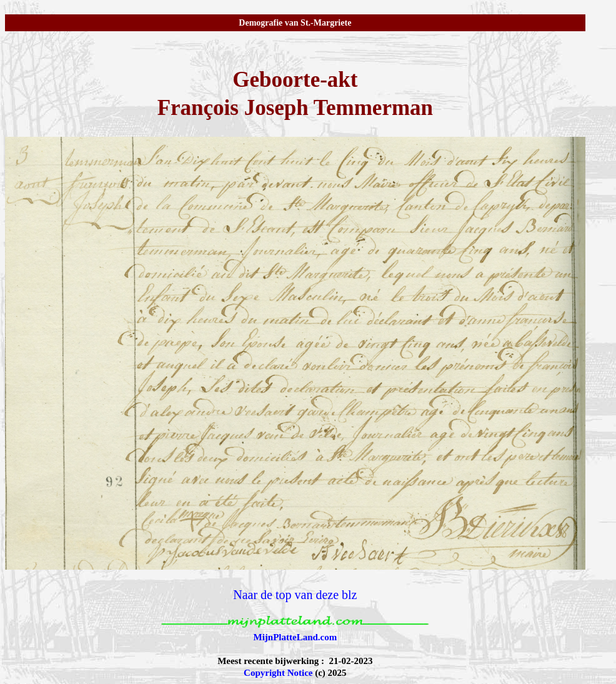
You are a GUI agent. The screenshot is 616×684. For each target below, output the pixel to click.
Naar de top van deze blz (295, 595)
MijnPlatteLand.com (295, 637)
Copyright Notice (278, 673)
